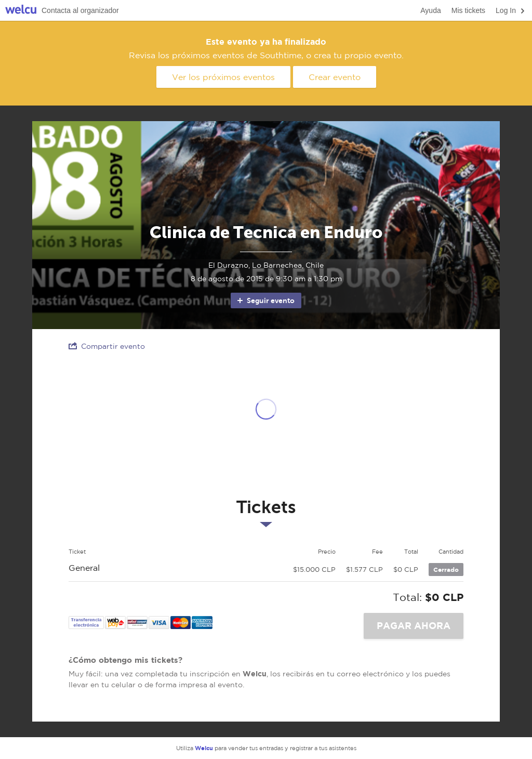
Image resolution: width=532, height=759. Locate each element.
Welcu (21, 11)
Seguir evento (265, 300)
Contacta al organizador (80, 10)
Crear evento (335, 77)
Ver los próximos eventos (223, 77)
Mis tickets (468, 10)
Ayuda (430, 10)
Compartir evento (107, 346)
